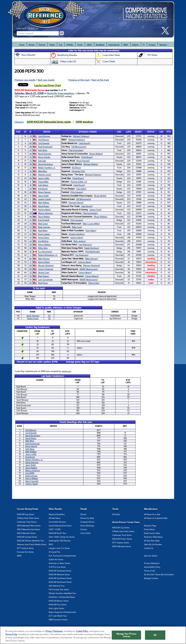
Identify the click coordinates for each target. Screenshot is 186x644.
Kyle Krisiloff (44, 220)
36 (49, 318)
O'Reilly (70, 45)
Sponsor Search (151, 556)
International (114, 45)
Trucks (80, 45)
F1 (144, 45)
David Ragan (44, 206)
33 (31, 161)
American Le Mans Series (59, 563)
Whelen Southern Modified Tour (62, 593)
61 (31, 234)
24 (31, 241)
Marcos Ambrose (45, 213)
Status (151, 132)
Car (119, 132)
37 (31, 231)
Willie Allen (43, 248)
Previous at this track (79, 80)
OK (155, 636)
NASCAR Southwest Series (60, 578)
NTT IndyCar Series (25, 548)
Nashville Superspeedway (61, 93)
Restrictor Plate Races (153, 537)
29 (31, 136)
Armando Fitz (78, 171)
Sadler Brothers (92, 248)
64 (31, 154)
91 (31, 280)
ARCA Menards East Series (28, 529)
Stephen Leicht (45, 175)
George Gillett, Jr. (79, 182)
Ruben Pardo (33, 318)
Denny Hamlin (44, 157)
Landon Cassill (44, 199)
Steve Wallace (44, 217)
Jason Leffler (44, 178)
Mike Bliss (43, 171)
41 (31, 220)
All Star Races (55, 518)
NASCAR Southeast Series (60, 571)
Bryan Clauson (44, 192)
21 (31, 175)
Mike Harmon (44, 259)
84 (31, 259)
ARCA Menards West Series (29, 526)
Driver (47, 132)
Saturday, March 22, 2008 (29, 93)
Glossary (19, 122)
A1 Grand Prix (54, 552)
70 (31, 224)
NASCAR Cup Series (26, 514)
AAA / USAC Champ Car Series (62, 537)
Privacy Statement (152, 563)
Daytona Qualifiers (57, 514)
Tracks (52, 45)
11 (31, 196)
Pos (18, 132)
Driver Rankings (87, 526)
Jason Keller (43, 196)
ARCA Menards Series (26, 533)
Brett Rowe (43, 283)
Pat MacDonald (93, 252)
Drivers (32, 45)
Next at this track (100, 80)
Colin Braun (43, 185)
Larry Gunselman (45, 280)
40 (31, 192)
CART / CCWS (55, 529)
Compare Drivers (88, 522)
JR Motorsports (79, 147)
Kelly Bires (43, 150)
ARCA (89, 45)
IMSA (126, 45)
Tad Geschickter (76, 150)
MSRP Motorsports (89, 269)
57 (49, 316)
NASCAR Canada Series (27, 537)
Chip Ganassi (77, 192)
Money (138, 132)
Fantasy (152, 45)
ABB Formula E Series (58, 620)
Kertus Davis (44, 238)
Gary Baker (91, 231)
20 (31, 189)
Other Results (55, 509)
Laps (129, 132)
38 (31, 178)
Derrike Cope (44, 273)
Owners (42, 45)
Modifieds (100, 45)
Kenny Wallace (44, 245)
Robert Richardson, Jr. (48, 255)
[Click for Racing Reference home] (93, 19)
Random (163, 45)
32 (31, 157)
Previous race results (25, 80)
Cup (61, 45)
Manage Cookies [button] (151, 578)
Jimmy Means (85, 273)
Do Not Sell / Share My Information (159, 575)
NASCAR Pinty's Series (122, 539)
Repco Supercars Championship (62, 612)
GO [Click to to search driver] (62, 33)
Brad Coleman (44, 227)
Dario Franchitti (32, 481)
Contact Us (149, 548)
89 (31, 266)
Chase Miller (43, 182)
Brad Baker (43, 231)
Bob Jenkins (79, 241)
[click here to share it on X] (166, 31)
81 (31, 252)
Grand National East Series (60, 526)
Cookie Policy (82, 632)
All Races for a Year (152, 514)
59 (31, 213)
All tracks (116, 514)
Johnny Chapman (46, 269)
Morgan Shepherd (46, 266)
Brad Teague (43, 276)
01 (31, 238)
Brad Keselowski (45, 147)
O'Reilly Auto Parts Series (28, 518)
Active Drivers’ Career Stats (126, 522)
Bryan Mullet (100, 196)
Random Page (150, 526)
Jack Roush (84, 143)
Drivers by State (87, 518)
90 (31, 269)
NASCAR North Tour (57, 533)
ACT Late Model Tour (58, 616)
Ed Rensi (76, 168)
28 (31, 245)
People (84, 509)
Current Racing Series (28, 509)
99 (31, 164)
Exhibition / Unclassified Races (62, 597)
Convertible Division (57, 522)
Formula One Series (25, 552)
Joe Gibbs (81, 189)
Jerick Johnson (33, 316)
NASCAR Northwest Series (60, 582)
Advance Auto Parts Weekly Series (32, 544)
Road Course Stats (152, 533)
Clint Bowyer (44, 140)
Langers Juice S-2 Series (59, 548)
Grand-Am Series (56, 560)
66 (31, 217)
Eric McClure (43, 241)
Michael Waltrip (91, 164)
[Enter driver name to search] (38, 33)
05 (31, 283)
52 (31, 273)
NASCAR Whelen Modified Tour (31, 541)
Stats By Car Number (153, 544)
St (25, 132)
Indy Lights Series (56, 608)
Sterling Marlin (44, 210)
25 (31, 168)
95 (31, 248)
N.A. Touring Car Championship (62, 556)
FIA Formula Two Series (59, 590)
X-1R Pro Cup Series (57, 567)
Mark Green (43, 224)
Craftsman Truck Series (27, 522)
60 (31, 143)
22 (31, 171)
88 (31, 147)
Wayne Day (94, 283)
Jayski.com (66, 371)
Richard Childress (81, 136)
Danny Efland (44, 262)
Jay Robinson (85, 245)
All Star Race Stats (152, 541)
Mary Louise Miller (91, 224)
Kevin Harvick (83, 161)
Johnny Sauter (32, 484)
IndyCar (135, 45)
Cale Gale (42, 161)
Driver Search (27, 29)
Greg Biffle (30, 473)
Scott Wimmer (44, 136)
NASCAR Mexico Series (59, 601)
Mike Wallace (44, 203)
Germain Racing (76, 203)
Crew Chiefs (86, 533)
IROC (51, 544)
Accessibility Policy (152, 567)
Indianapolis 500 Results (60, 541)
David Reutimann (46, 164)
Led (161, 132)
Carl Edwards (44, 143)
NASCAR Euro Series (58, 605)
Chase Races (149, 529)
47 (31, 150)
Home (22, 45)
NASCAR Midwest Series (59, 575)
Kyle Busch (43, 189)
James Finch (95, 210)
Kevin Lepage (44, 234)
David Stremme (45, 154)
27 (31, 227)
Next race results (46, 80)
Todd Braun (87, 157)
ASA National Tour (57, 586)
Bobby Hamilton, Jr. (47, 168)
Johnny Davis (77, 238)
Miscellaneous (151, 509)
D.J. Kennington (45, 252)
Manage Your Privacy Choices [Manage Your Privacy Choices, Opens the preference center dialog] (126, 636)
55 (31, 276)
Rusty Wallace (96, 154)
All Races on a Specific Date (156, 518)
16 (31, 185)
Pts (169, 132)
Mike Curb (77, 227)
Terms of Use (150, 571)
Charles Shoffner (77, 234)
